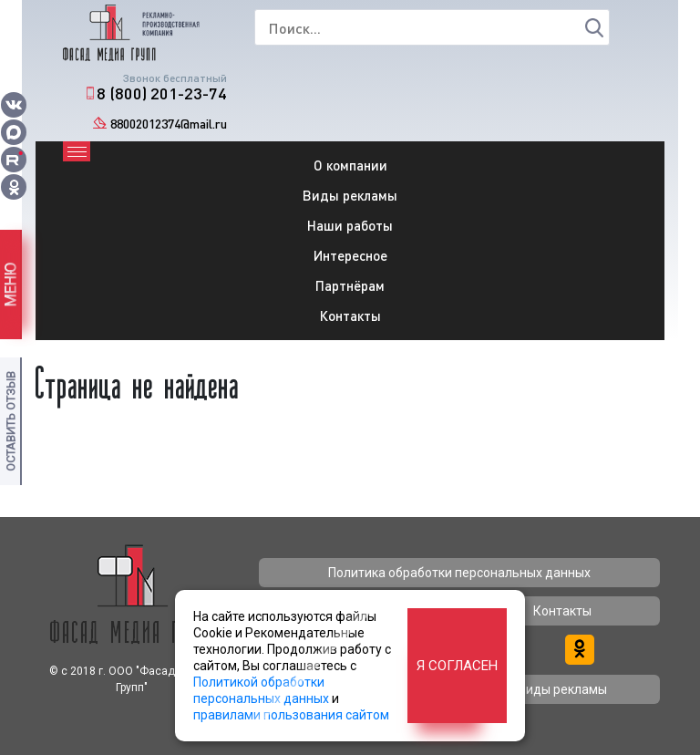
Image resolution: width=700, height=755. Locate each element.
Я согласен (457, 666)
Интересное (350, 255)
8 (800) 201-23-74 (162, 93)
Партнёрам (350, 285)
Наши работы (350, 225)
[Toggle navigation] (77, 151)
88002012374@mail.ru (169, 124)
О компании (350, 165)
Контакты (350, 315)
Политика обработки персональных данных (459, 573)
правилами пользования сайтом (291, 715)
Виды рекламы (350, 195)
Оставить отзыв (10, 421)
